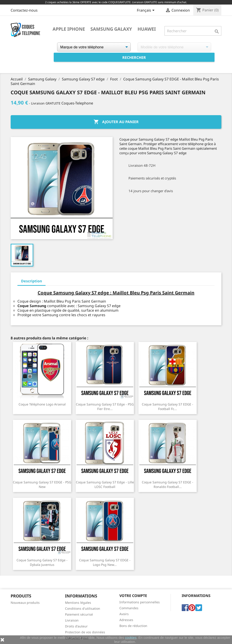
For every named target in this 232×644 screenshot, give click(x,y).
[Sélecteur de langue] (146, 11)
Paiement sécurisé (79, 614)
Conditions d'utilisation (83, 608)
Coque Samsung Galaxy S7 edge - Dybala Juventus (42, 562)
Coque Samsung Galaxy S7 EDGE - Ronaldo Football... (168, 484)
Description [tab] (31, 281)
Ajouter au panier (116, 122)
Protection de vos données (85, 632)
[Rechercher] (193, 31)
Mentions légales (78, 603)
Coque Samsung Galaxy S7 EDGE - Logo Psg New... (105, 562)
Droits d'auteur (76, 626)
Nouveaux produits (25, 603)
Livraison (72, 620)
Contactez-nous (24, 10)
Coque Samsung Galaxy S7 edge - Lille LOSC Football (105, 484)
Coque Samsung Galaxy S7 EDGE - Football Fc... (168, 407)
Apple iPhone (69, 29)
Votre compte (133, 596)
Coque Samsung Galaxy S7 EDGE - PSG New (42, 484)
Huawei (147, 29)
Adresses (126, 620)
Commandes (129, 608)
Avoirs (124, 614)
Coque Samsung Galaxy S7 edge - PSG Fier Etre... (105, 407)
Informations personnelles (140, 602)
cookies (131, 638)
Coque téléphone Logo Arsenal (42, 404)
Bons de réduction (133, 626)
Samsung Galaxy (111, 29)
